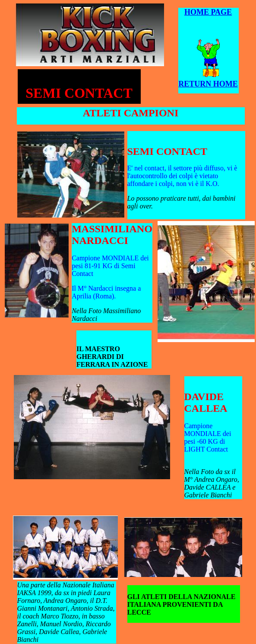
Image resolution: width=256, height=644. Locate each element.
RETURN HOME (208, 84)
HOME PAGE (208, 12)
